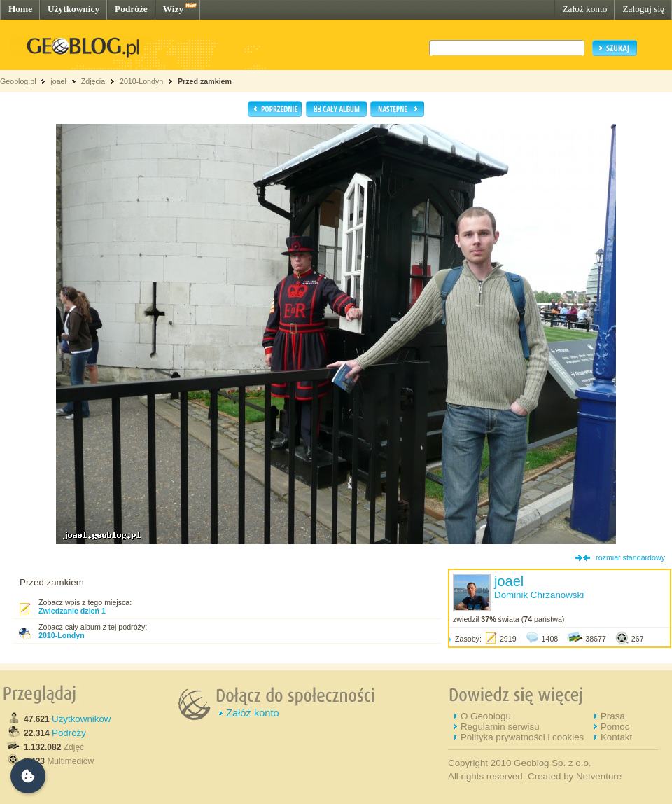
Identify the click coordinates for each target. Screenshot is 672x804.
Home (20, 9)
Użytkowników (81, 719)
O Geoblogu (486, 716)
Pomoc (615, 727)
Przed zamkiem (205, 81)
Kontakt (616, 737)
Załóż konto (584, 9)
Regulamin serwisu (500, 727)
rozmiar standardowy (630, 557)
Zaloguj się (643, 9)
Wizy (173, 9)
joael (58, 81)
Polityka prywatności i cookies (522, 737)
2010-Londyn (141, 81)
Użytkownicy (73, 9)
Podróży (69, 733)
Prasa (613, 716)
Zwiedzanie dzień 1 (72, 611)
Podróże (131, 9)
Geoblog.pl (18, 81)
